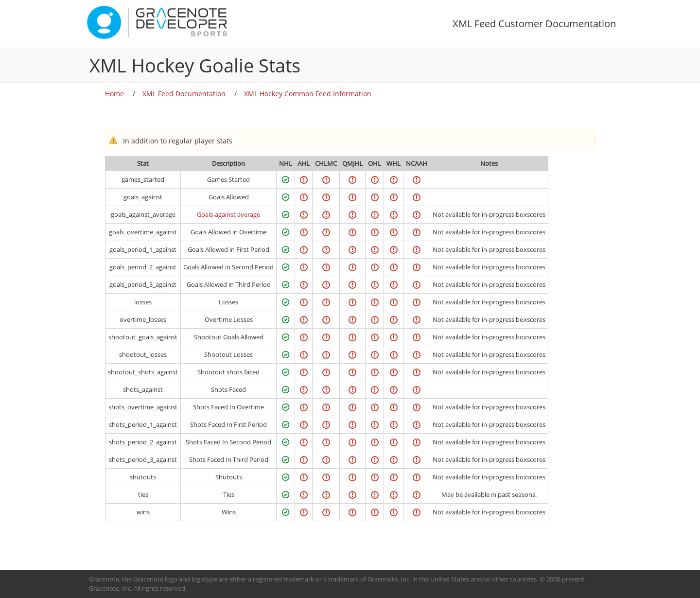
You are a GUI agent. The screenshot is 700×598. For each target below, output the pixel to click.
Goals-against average (228, 214)
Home (114, 94)
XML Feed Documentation (184, 94)
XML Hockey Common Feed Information (308, 94)
